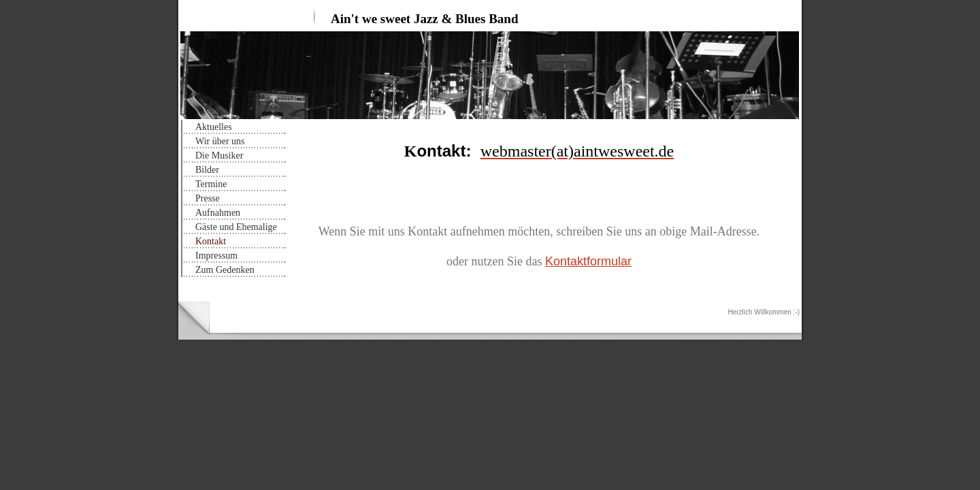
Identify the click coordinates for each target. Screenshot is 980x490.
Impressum (216, 256)
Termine (211, 184)
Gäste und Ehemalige (236, 227)
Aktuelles (214, 127)
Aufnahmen (218, 213)
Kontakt (211, 241)
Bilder (207, 170)
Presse (208, 198)
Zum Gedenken (225, 270)
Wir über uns (220, 141)
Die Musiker (219, 156)
